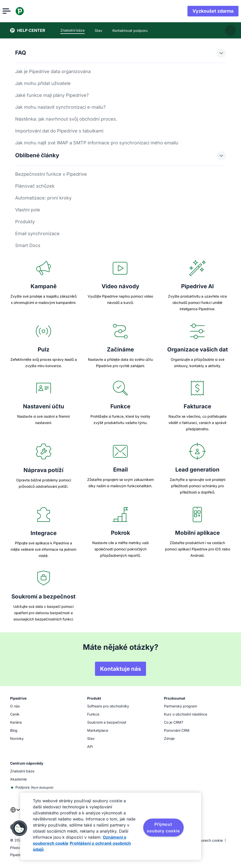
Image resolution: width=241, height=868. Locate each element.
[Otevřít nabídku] (14, 11)
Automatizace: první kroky (43, 198)
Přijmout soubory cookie (163, 828)
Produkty (25, 222)
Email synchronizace (37, 233)
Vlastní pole (28, 210)
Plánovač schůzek (35, 186)
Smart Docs (28, 245)
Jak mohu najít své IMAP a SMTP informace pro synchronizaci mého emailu (97, 143)
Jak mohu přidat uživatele (43, 83)
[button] (19, 828)
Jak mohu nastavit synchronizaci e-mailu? (60, 107)
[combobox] (15, 813)
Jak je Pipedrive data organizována (53, 71)
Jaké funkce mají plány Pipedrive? (52, 95)
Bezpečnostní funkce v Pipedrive (51, 174)
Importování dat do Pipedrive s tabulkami (59, 131)
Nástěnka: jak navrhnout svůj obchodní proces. (66, 119)
